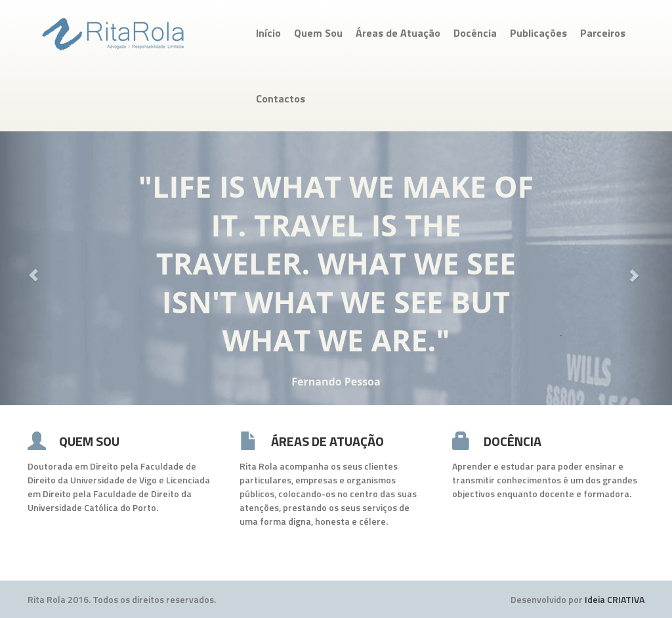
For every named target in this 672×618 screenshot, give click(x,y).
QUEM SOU (89, 441)
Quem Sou (318, 33)
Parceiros (603, 33)
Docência (475, 33)
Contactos (281, 99)
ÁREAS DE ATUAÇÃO (327, 441)
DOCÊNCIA (513, 441)
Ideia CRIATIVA (615, 599)
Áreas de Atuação (398, 33)
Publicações (538, 33)
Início (268, 33)
